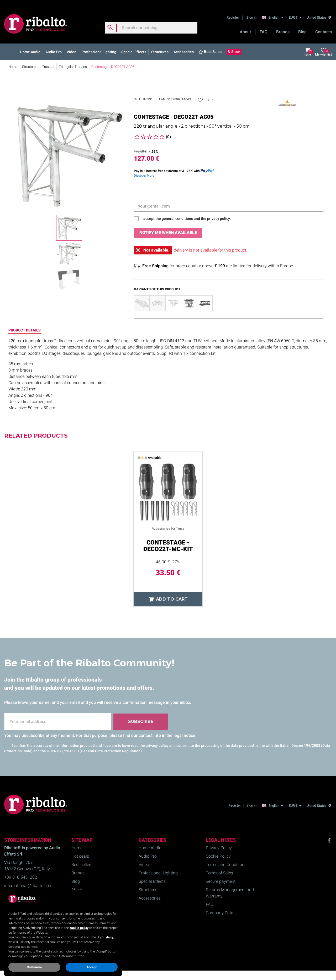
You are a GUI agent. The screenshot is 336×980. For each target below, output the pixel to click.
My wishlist (323, 47)
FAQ (264, 26)
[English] (274, 12)
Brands (283, 26)
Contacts (324, 26)
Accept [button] (92, 967)
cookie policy (79, 928)
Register (233, 12)
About (245, 26)
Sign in (251, 12)
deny (110, 937)
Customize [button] (34, 967)
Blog (302, 26)
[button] (11, 46)
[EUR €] (295, 12)
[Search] (151, 22)
